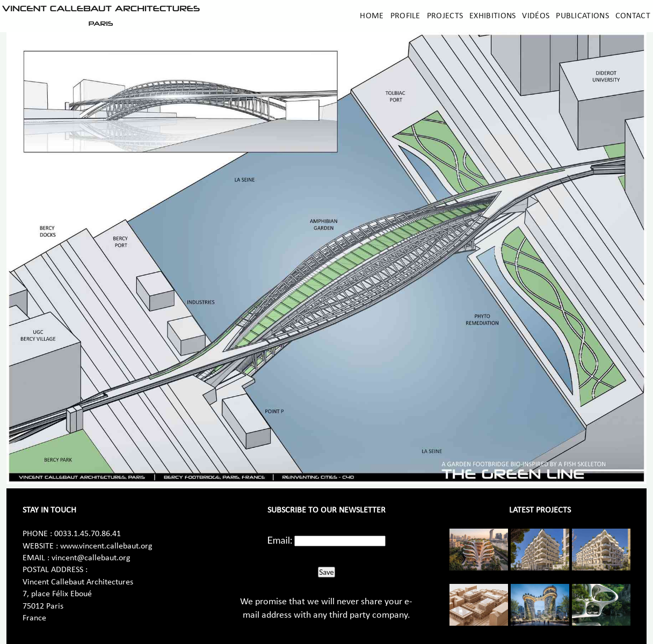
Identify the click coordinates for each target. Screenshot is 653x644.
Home (372, 16)
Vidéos (536, 16)
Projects (445, 16)
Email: (280, 540)
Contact (633, 16)
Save (326, 572)
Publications (582, 16)
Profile (405, 16)
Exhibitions (492, 16)
